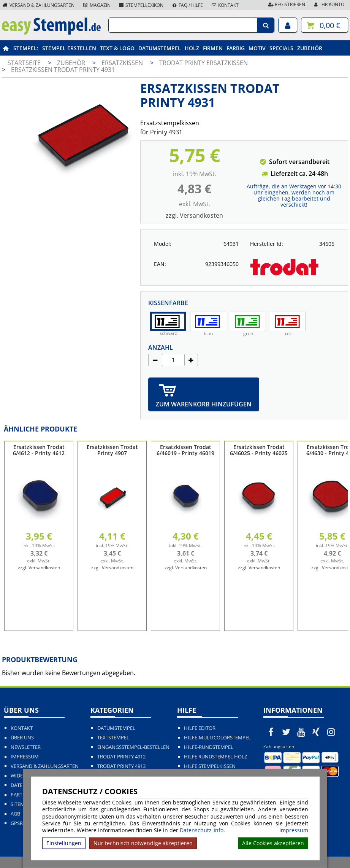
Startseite (24, 63)
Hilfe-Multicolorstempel (217, 738)
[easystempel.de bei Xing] (316, 732)
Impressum (294, 830)
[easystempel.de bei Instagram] (331, 732)
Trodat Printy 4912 (121, 757)
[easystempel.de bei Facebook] (271, 732)
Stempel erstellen (69, 48)
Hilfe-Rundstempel (209, 747)
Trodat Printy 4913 (121, 766)
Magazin (96, 5)
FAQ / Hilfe (187, 5)
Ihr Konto (329, 4)
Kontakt (225, 5)
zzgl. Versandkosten (194, 215)
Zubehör (310, 48)
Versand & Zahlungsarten (38, 5)
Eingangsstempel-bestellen (133, 747)
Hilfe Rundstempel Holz (215, 757)
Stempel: (26, 48)
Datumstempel (160, 48)
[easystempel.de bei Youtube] (301, 732)
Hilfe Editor (200, 728)
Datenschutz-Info (202, 830)
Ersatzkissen (123, 63)
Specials (281, 48)
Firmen (213, 48)
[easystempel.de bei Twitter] (286, 732)
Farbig (236, 48)
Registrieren (286, 4)
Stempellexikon (141, 5)
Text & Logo (117, 48)
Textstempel (113, 738)
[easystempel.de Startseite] (51, 33)
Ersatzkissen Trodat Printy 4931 (63, 70)
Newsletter (26, 747)
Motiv (257, 48)
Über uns (22, 738)
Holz (192, 48)
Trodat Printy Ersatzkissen (204, 63)
